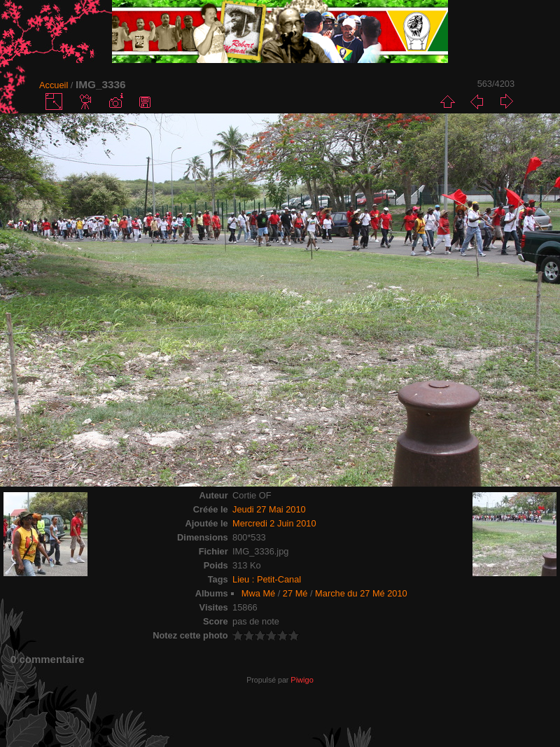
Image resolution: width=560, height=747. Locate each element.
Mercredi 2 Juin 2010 (274, 523)
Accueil (54, 85)
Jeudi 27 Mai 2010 (269, 509)
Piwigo (302, 680)
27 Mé (295, 593)
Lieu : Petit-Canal (267, 579)
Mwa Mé (258, 593)
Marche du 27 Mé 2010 (361, 593)
